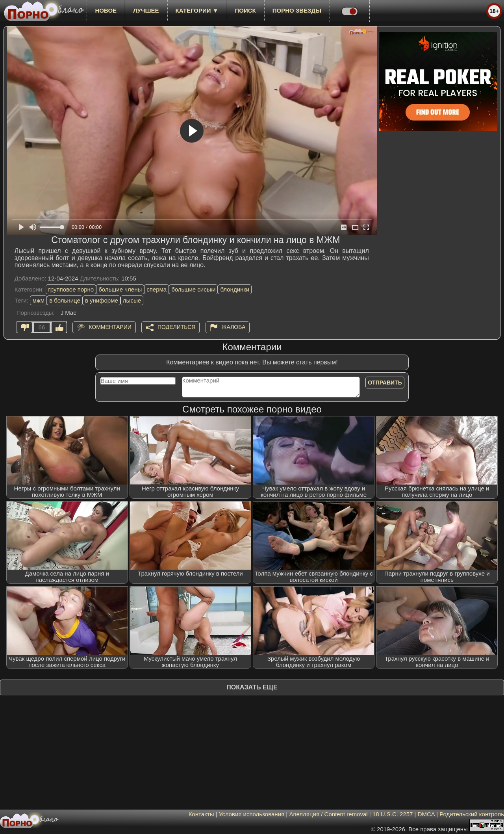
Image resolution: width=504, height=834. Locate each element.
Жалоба (234, 327)
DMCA (426, 814)
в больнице (65, 300)
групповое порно (71, 289)
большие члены (120, 289)
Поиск (246, 10)
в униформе (102, 300)
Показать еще (252, 687)
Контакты (201, 814)
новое (106, 10)
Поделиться (176, 327)
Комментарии (110, 327)
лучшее (146, 10)
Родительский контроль (472, 814)
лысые (132, 300)
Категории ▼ (197, 10)
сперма (157, 289)
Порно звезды (297, 10)
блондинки (235, 289)
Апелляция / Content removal (328, 814)
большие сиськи (193, 289)
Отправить (385, 383)
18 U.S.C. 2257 (393, 814)
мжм (38, 300)
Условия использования (252, 814)
